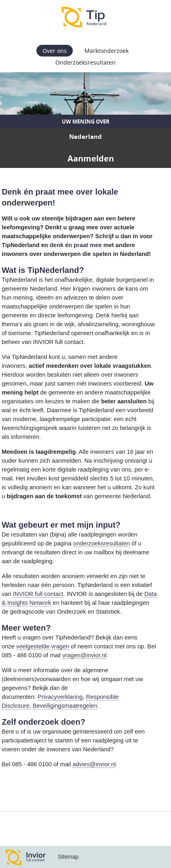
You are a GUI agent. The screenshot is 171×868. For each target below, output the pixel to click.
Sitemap (68, 857)
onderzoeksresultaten (101, 543)
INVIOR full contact (38, 594)
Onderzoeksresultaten (85, 62)
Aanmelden (91, 158)
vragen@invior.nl (84, 655)
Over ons (55, 51)
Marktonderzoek (107, 51)
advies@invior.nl (94, 764)
